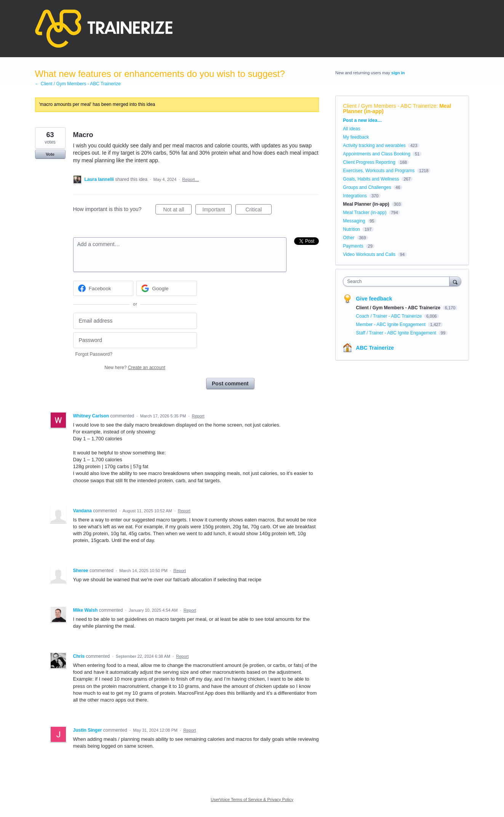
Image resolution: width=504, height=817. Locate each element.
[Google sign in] (167, 288)
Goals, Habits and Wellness (371, 179)
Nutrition (351, 229)
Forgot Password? (94, 354)
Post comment (230, 384)
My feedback (356, 137)
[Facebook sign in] (103, 288)
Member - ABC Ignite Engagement (391, 325)
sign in (398, 73)
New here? (135, 368)
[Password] (135, 340)
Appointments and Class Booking (377, 154)
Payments (353, 246)
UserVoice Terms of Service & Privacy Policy (252, 799)
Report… (190, 179)
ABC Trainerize (375, 348)
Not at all (177, 211)
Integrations (355, 196)
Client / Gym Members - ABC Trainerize (390, 106)
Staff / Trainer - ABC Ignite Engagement (397, 333)
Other (349, 238)
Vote (50, 154)
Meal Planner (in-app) (366, 204)
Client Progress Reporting (369, 162)
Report (198, 416)
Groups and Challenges (367, 187)
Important (217, 211)
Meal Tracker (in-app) (365, 213)
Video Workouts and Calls (369, 254)
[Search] (455, 281)
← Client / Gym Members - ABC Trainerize (78, 84)
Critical (258, 211)
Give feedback (374, 299)
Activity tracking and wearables (374, 145)
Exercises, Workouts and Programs (379, 171)
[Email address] (135, 321)
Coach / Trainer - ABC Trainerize (389, 316)
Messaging (354, 221)
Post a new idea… (362, 120)
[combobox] (398, 281)
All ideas (351, 129)
